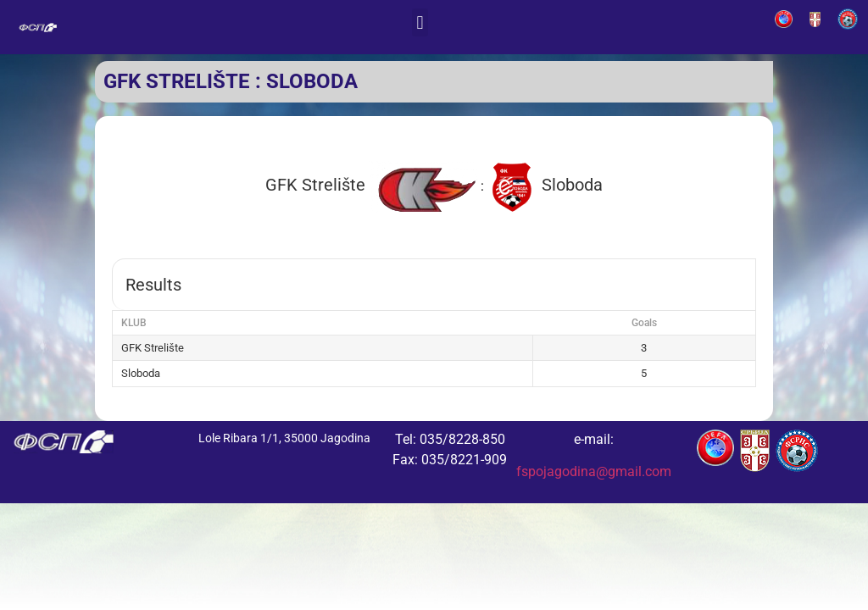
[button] (420, 22)
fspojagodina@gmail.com (594, 471)
